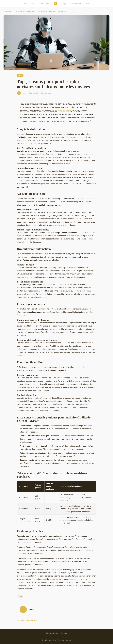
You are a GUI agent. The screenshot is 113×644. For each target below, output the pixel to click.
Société (86, 4)
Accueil (6, 11)
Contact (64, 633)
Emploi (65, 4)
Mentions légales (52, 633)
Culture (33, 4)
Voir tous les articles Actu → (28, 621)
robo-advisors (64, 111)
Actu (26, 4)
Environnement (75, 4)
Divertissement (44, 4)
